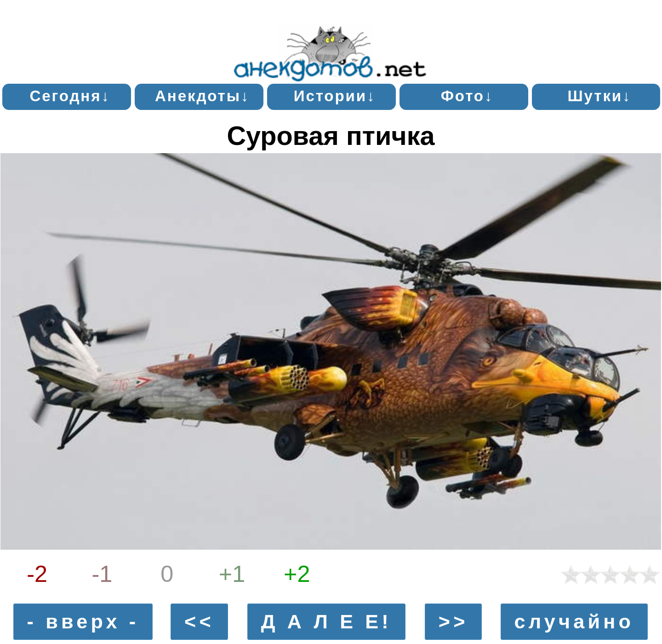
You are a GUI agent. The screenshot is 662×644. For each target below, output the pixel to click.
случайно (574, 622)
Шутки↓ (599, 96)
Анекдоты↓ (202, 96)
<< (199, 622)
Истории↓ (335, 96)
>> (454, 622)
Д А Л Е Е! (326, 622)
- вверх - (83, 622)
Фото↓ (467, 96)
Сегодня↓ (70, 96)
